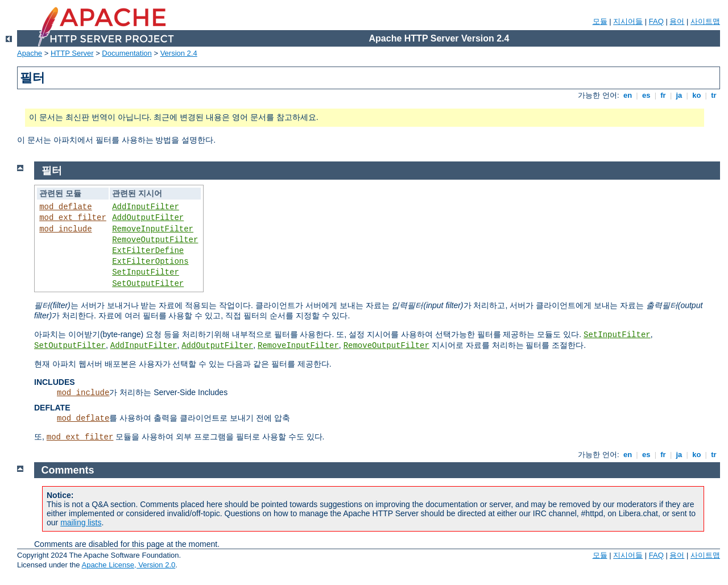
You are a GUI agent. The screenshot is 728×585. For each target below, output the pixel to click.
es (646, 95)
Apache (30, 53)
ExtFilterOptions (150, 262)
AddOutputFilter (148, 218)
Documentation (127, 53)
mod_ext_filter (73, 218)
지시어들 (628, 21)
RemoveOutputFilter (155, 240)
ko (697, 95)
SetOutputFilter (148, 284)
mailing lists (81, 522)
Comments (68, 470)
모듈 (600, 21)
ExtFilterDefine (148, 251)
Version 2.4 (179, 53)
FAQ (656, 21)
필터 (52, 171)
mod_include (65, 229)
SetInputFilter (146, 272)
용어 (677, 21)
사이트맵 (705, 21)
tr (714, 95)
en (627, 95)
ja (679, 95)
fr (663, 95)
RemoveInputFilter (153, 229)
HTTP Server (72, 53)
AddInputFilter (146, 207)
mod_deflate (65, 207)
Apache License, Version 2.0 (128, 565)
